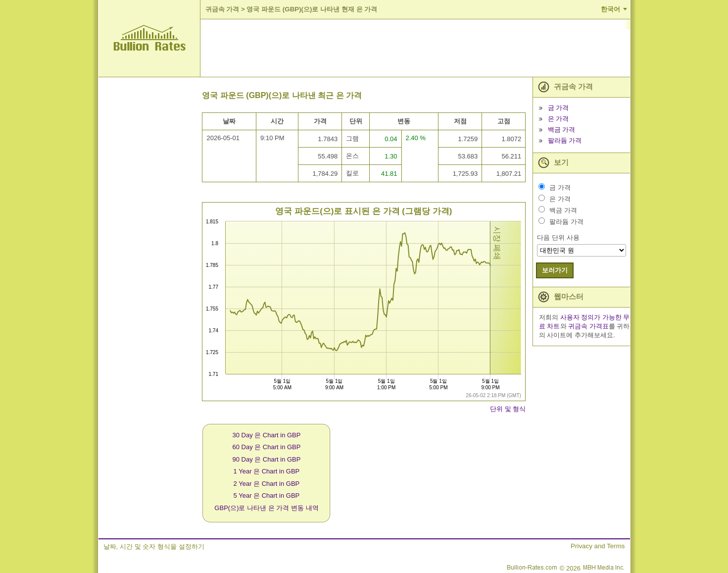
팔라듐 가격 (565, 140)
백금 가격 (562, 130)
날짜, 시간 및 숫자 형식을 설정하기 (154, 547)
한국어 (610, 9)
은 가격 (558, 119)
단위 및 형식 (508, 409)
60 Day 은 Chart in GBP (266, 447)
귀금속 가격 (222, 9)
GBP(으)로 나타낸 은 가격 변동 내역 (266, 508)
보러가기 (555, 270)
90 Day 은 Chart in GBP (266, 459)
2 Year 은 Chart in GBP (267, 484)
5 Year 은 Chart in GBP (267, 495)
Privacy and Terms (598, 546)
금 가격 (558, 108)
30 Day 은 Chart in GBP (266, 435)
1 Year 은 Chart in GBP (267, 471)
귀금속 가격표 (588, 326)
